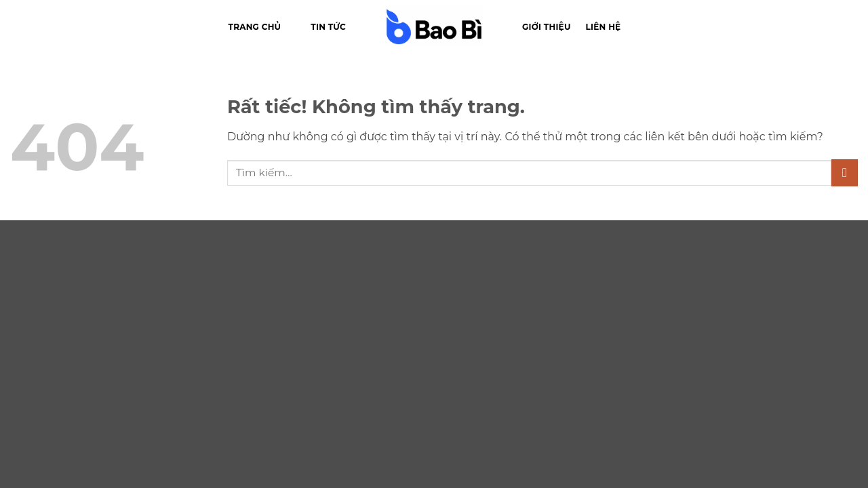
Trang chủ (255, 27)
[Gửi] (845, 172)
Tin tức (328, 27)
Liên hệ (604, 27)
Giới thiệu (547, 27)
